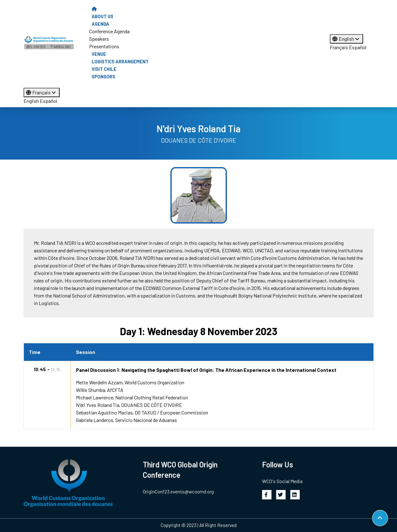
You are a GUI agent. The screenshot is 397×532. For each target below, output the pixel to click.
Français (339, 47)
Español (358, 47)
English (346, 39)
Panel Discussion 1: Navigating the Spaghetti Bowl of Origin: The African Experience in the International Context (206, 370)
